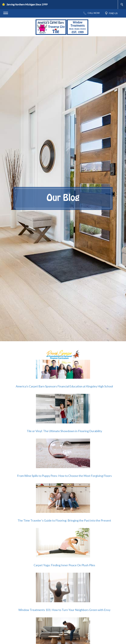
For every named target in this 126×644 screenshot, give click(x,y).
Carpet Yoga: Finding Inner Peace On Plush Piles (64, 565)
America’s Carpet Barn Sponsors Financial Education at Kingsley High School (64, 386)
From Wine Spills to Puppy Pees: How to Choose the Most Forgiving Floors (64, 476)
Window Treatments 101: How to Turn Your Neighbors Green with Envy (64, 610)
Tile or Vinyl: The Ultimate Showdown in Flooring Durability (64, 431)
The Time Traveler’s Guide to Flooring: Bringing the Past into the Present (64, 520)
